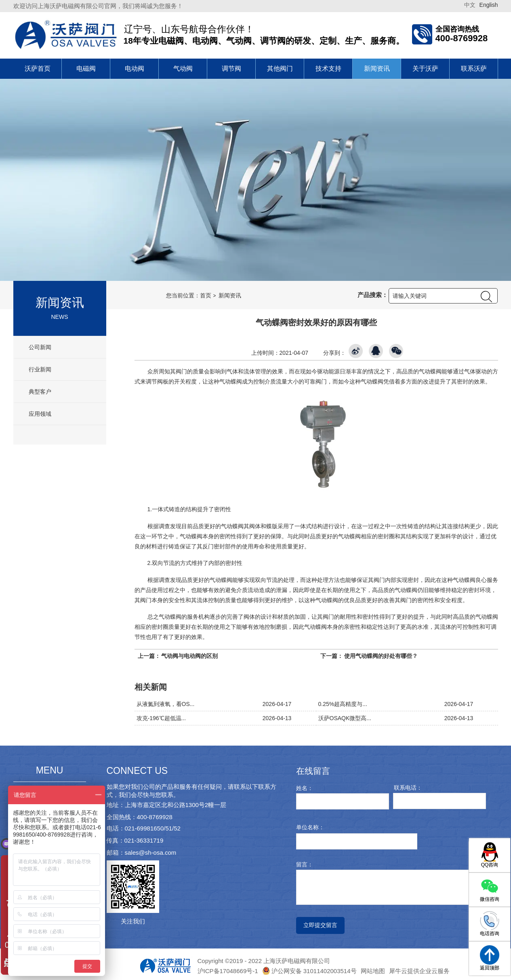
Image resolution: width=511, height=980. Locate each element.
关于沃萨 (425, 68)
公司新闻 (40, 347)
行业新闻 (40, 369)
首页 (206, 295)
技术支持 (328, 68)
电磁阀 (86, 68)
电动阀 (135, 68)
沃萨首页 (38, 68)
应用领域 (40, 414)
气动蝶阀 (231, 381)
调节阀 (231, 68)
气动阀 (183, 68)
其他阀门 (280, 68)
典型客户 (40, 392)
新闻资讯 (377, 68)
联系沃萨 (474, 68)
